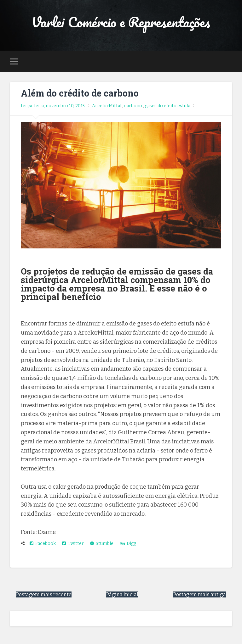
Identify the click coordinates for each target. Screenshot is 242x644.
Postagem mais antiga (200, 594)
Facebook (43, 544)
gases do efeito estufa (168, 106)
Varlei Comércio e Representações (121, 22)
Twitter (73, 544)
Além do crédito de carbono (80, 93)
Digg (128, 544)
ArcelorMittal (107, 106)
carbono (134, 106)
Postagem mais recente (44, 594)
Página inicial (122, 594)
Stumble (102, 544)
